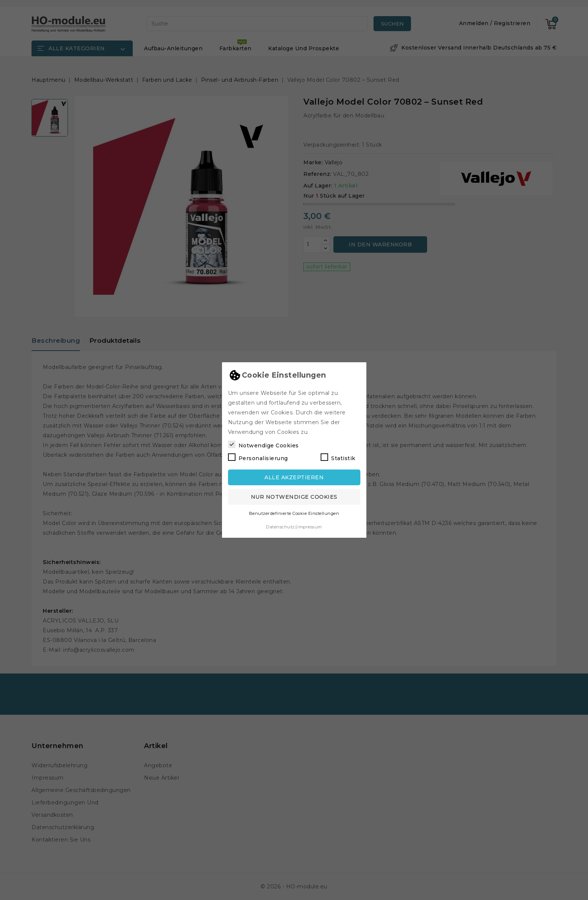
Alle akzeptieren (294, 477)
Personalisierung (258, 457)
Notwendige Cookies (263, 445)
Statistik (338, 457)
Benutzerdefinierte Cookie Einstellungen (294, 513)
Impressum (310, 527)
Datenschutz (280, 527)
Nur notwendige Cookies (294, 497)
